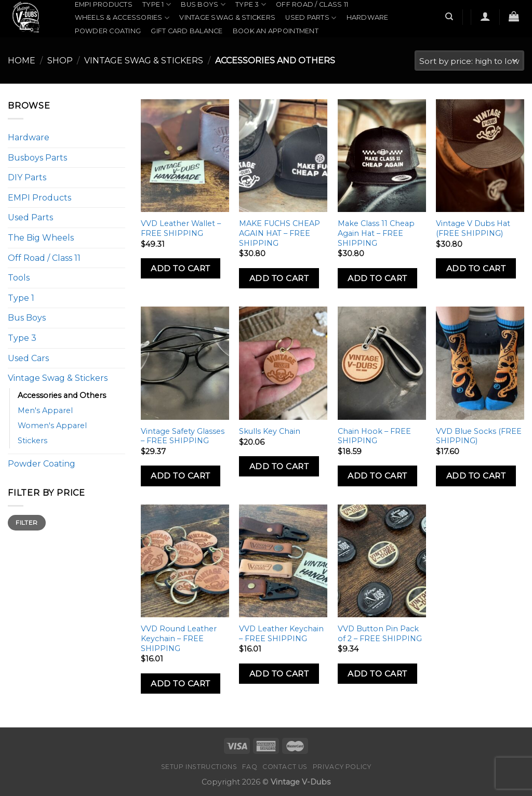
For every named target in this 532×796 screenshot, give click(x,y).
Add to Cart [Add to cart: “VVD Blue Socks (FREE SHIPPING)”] (476, 476)
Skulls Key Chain (270, 431)
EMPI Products (104, 4)
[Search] (450, 17)
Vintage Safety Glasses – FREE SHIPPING (183, 436)
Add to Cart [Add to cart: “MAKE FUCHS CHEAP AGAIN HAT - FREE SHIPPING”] (279, 278)
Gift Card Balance (187, 31)
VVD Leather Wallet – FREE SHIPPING (181, 228)
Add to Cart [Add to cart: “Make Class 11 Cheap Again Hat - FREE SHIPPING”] (377, 278)
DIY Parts (27, 177)
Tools (19, 278)
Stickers (32, 441)
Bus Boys (27, 318)
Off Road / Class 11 (312, 4)
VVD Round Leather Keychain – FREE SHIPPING (179, 638)
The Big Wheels (41, 238)
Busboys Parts (37, 158)
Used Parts (311, 18)
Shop (60, 61)
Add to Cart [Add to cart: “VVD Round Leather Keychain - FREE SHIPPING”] (180, 684)
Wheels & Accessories (122, 18)
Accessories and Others (62, 395)
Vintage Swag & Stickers (227, 17)
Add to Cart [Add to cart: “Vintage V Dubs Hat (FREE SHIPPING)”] (476, 268)
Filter (26, 522)
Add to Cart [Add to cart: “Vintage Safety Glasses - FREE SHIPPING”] (180, 476)
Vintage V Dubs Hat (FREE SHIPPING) (473, 228)
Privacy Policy (342, 767)
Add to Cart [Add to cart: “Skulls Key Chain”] (279, 466)
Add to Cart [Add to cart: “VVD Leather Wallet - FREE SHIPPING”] (180, 268)
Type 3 (22, 338)
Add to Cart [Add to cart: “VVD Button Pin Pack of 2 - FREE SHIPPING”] (377, 674)
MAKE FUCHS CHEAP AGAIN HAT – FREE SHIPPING (280, 233)
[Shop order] (469, 61)
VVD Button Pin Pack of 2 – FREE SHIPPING (380, 634)
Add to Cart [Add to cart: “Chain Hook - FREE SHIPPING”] (377, 476)
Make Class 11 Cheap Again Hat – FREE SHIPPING (376, 233)
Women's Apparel (52, 426)
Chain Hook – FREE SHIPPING (374, 436)
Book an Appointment (276, 31)
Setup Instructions (199, 767)
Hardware (368, 17)
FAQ (250, 767)
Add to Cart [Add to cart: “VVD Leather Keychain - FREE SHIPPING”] (279, 674)
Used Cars (28, 358)
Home (22, 61)
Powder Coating (108, 31)
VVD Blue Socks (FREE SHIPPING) (479, 436)
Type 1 (21, 298)
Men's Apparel (45, 410)
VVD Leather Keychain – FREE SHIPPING (281, 634)
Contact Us (285, 767)
